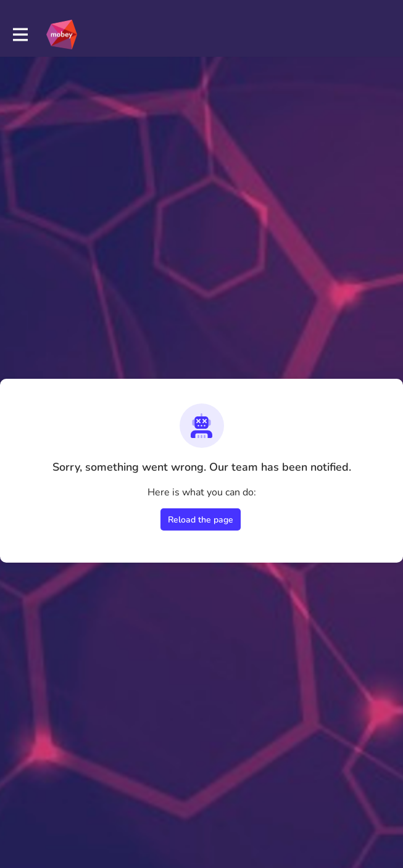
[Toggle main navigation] (20, 35)
